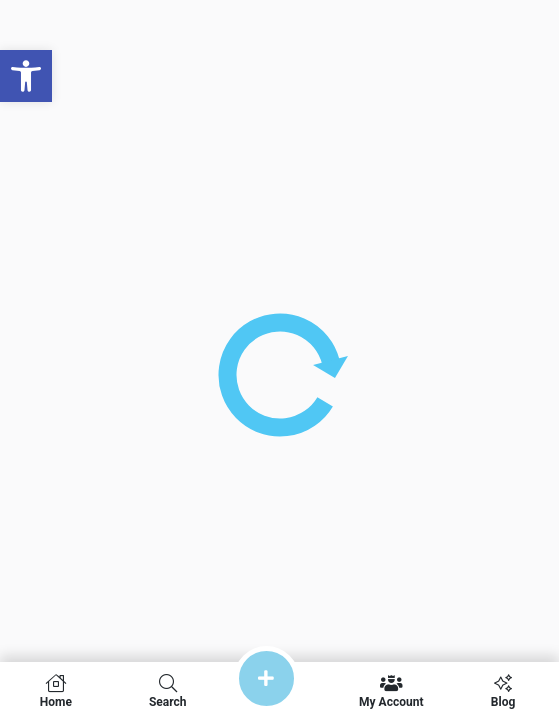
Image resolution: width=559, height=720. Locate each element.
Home (56, 691)
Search (168, 691)
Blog (503, 691)
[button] (26, 76)
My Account (391, 691)
